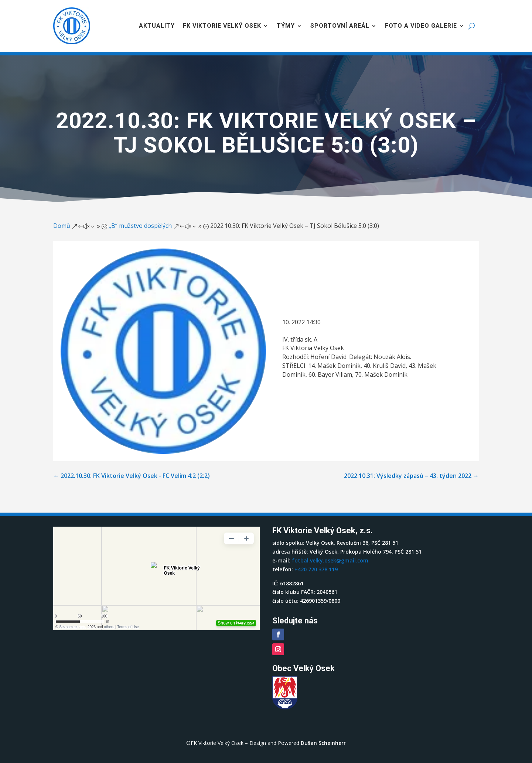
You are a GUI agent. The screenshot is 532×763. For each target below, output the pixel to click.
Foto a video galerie (421, 26)
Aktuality (157, 26)
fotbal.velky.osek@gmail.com (330, 560)
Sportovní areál (340, 26)
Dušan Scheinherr (323, 743)
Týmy (286, 26)
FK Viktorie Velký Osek (222, 26)
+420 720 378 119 (316, 569)
